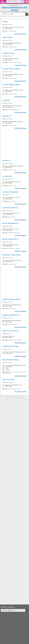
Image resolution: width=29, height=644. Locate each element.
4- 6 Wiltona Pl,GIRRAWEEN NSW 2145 (12, 43)
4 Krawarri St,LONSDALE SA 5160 (10, 229)
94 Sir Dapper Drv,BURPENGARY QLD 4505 (13, 74)
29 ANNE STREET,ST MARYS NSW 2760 (12, 106)
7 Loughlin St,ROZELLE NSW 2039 (11, 59)
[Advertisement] (14, 144)
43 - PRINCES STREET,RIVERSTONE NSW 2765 (14, 352)
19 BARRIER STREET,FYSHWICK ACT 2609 (13, 27)
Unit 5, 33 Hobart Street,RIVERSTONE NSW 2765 (14, 365)
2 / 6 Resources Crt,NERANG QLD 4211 (12, 260)
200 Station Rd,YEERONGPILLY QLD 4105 (12, 122)
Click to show (8, 29)
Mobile (8, 369)
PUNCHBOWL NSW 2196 (8, 336)
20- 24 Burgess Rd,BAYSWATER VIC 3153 (12, 385)
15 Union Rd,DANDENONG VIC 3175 (11, 198)
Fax (7, 368)
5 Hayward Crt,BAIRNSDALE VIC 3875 (11, 182)
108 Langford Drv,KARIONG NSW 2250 (12, 321)
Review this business (20, 34)
